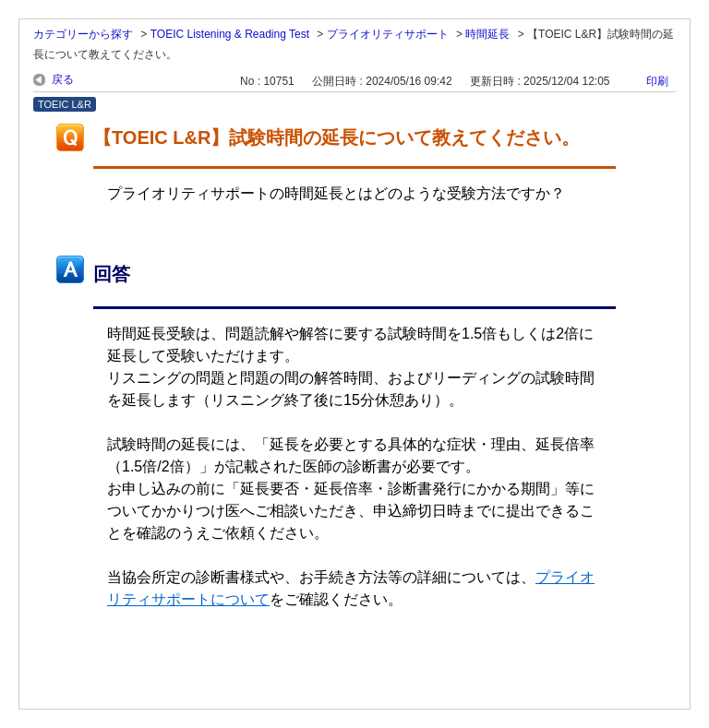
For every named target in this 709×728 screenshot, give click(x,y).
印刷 (657, 81)
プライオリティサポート (388, 34)
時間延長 (487, 34)
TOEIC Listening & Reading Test (230, 34)
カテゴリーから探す (83, 34)
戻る (63, 79)
